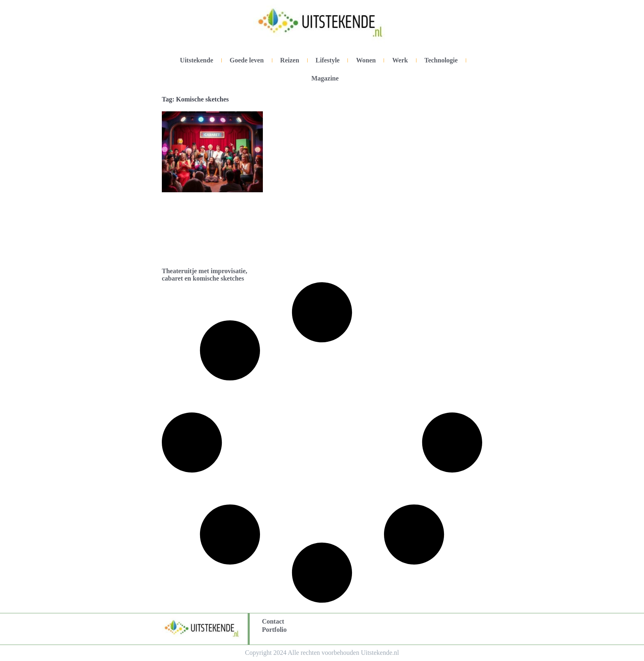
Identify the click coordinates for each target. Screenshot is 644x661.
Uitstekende (197, 60)
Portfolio (274, 630)
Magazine (325, 78)
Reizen (290, 60)
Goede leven (247, 60)
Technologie (441, 60)
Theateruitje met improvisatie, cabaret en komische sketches (205, 275)
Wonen (366, 60)
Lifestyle (328, 60)
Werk (400, 60)
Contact (273, 621)
